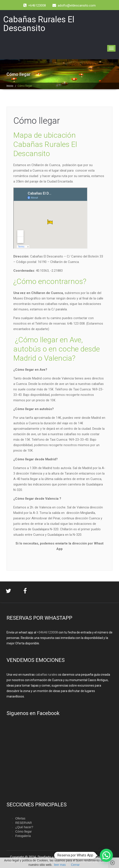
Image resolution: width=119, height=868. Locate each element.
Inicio (10, 86)
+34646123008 (47, 632)
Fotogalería (23, 836)
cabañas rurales (46, 675)
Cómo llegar (37, 121)
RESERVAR (24, 823)
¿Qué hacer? (24, 827)
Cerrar (75, 865)
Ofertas (20, 818)
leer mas (60, 865)
